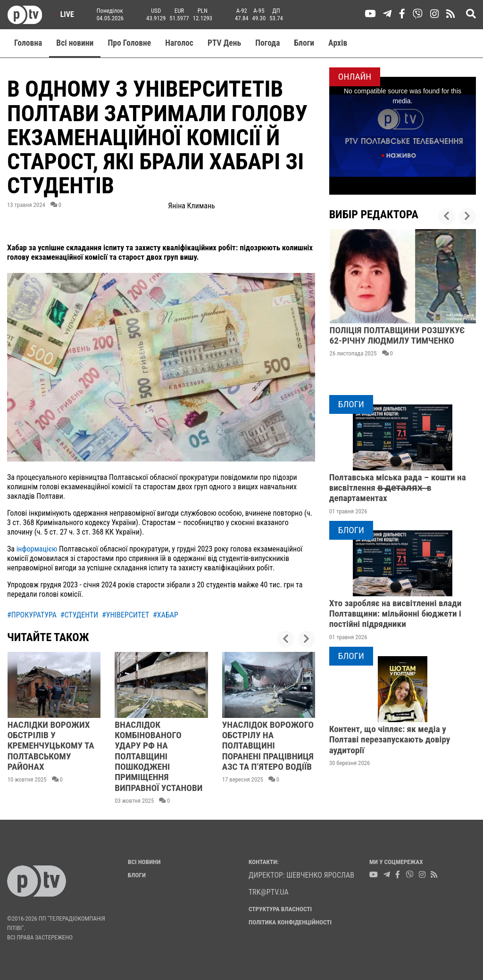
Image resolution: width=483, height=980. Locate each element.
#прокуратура (32, 615)
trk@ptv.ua (269, 892)
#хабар (166, 615)
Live (64, 14)
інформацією (37, 549)
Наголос (179, 43)
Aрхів (338, 43)
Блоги (304, 43)
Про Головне (129, 43)
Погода (267, 43)
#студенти (79, 615)
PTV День (224, 43)
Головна (28, 43)
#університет (126, 615)
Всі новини (75, 43)
